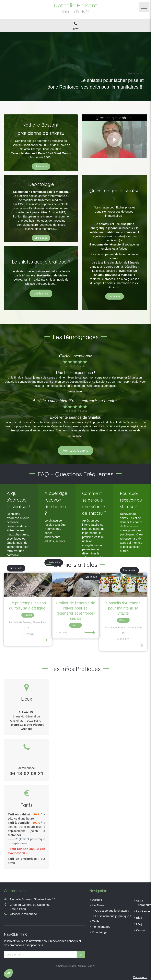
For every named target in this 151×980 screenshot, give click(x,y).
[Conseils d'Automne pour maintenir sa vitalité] (123, 585)
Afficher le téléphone (23, 914)
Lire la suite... (75, 391)
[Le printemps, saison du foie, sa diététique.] (28, 585)
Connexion (140, 977)
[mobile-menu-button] (144, 7)
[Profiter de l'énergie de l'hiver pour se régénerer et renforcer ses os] (76, 585)
